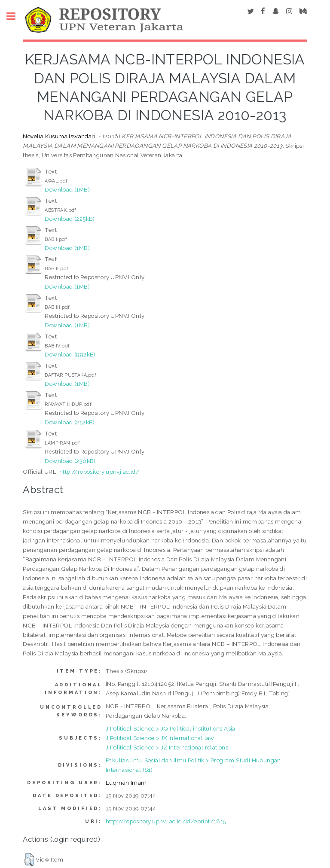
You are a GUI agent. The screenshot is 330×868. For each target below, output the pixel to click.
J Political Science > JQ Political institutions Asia (171, 728)
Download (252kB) (70, 422)
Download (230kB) (70, 461)
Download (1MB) (67, 189)
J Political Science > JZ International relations (167, 747)
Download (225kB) (70, 219)
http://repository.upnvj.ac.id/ (99, 472)
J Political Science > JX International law (160, 738)
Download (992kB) (70, 354)
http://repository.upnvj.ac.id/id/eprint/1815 (166, 821)
